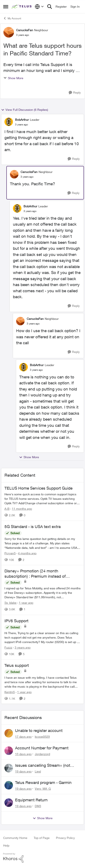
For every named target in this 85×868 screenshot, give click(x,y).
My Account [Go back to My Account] (12, 18)
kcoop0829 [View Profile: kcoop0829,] (42, 737)
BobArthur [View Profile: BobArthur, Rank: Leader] (22, 120)
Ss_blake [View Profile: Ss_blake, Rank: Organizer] (10, 603)
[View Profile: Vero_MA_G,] (9, 785)
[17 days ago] (23, 737)
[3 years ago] (22, 647)
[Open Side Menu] (6, 7)
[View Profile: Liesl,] (9, 768)
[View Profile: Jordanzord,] (9, 751)
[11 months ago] (21, 509)
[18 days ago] (23, 754)
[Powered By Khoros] (42, 858)
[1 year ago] (25, 603)
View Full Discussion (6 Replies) (25, 110)
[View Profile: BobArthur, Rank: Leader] (9, 122)
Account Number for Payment (42, 748)
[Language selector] (39, 7)
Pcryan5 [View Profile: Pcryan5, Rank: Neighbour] (10, 553)
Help (6, 845)
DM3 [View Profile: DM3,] (38, 806)
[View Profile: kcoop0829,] (9, 733)
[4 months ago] (26, 553)
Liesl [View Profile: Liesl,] (38, 771)
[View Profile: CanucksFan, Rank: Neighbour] (9, 32)
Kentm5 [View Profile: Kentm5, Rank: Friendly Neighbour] (10, 692)
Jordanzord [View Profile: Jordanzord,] (42, 754)
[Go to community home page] (22, 7)
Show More (13, 78)
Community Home (15, 838)
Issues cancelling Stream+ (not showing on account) (43, 765)
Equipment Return (31, 800)
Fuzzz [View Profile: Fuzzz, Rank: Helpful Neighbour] (8, 647)
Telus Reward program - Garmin (43, 782)
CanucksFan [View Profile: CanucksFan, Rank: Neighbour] (25, 30)
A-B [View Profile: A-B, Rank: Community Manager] (7, 509)
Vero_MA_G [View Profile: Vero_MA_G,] (43, 789)
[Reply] (75, 93)
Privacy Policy (65, 838)
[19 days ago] (23, 771)
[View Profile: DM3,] (9, 803)
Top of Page (42, 838)
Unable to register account (39, 730)
